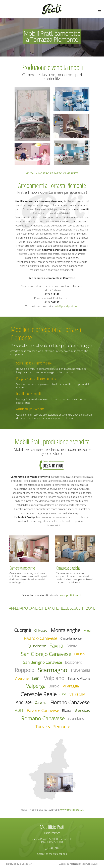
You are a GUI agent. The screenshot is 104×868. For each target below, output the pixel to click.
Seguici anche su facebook (52, 854)
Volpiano (54, 678)
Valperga (36, 686)
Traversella (80, 670)
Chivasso (41, 630)
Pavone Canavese (43, 710)
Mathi (19, 710)
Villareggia (71, 686)
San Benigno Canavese (43, 662)
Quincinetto (37, 646)
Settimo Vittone (79, 678)
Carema (41, 702)
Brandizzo (82, 710)
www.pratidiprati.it (71, 595)
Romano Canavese (43, 718)
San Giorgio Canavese (46, 654)
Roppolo (24, 670)
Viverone (22, 678)
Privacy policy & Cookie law (19, 864)
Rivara (66, 710)
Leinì (36, 678)
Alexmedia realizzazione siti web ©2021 (79, 864)
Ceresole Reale (38, 694)
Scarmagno (53, 670)
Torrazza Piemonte (53, 726)
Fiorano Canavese (70, 702)
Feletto (72, 646)
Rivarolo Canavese (40, 638)
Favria (56, 646)
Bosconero (73, 662)
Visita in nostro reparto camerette (52, 173)
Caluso (79, 654)
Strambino (76, 718)
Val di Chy (77, 694)
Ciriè (63, 694)
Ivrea (87, 630)
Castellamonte (71, 638)
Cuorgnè (23, 630)
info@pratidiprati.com (67, 306)
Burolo (54, 686)
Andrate (24, 702)
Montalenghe (66, 630)
